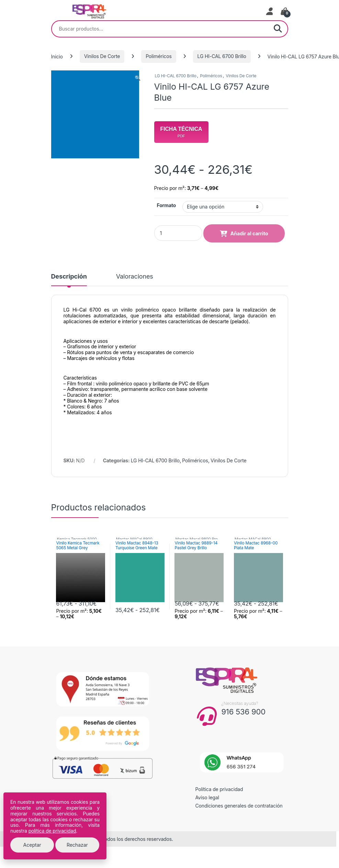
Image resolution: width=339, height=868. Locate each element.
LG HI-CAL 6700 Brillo (222, 56)
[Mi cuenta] (270, 11)
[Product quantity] (178, 233)
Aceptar (32, 845)
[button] (138, 78)
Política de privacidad (219, 789)
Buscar (278, 29)
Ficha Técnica (181, 132)
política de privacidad (52, 831)
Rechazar (77, 845)
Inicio (57, 56)
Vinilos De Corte (102, 56)
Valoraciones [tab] (135, 277)
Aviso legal (207, 797)
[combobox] (160, 29)
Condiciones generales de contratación (239, 806)
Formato (167, 205)
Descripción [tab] (69, 277)
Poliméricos (159, 56)
